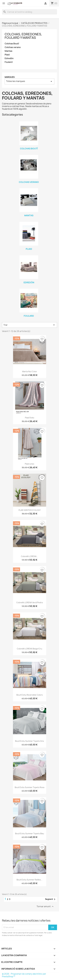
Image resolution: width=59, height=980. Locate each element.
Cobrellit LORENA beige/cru (30, 649)
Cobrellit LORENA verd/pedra (30, 602)
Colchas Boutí (12, 44)
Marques (10, 77)
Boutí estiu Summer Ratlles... (30, 880)
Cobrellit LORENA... (30, 556)
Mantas (8, 51)
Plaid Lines (30, 464)
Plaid (7, 55)
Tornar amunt (45, 906)
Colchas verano (13, 47)
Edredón (9, 58)
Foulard (9, 62)
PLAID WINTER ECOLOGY (30, 510)
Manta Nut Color (30, 371)
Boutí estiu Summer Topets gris (30, 741)
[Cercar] (30, 12)
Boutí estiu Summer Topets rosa (30, 787)
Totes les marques (30, 81)
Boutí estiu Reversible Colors (30, 695)
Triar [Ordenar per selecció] (30, 325)
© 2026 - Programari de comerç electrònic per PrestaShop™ (24, 975)
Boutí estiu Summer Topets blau (30, 833)
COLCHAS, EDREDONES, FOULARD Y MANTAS (23, 36)
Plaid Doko (30, 418)
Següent (51, 899)
